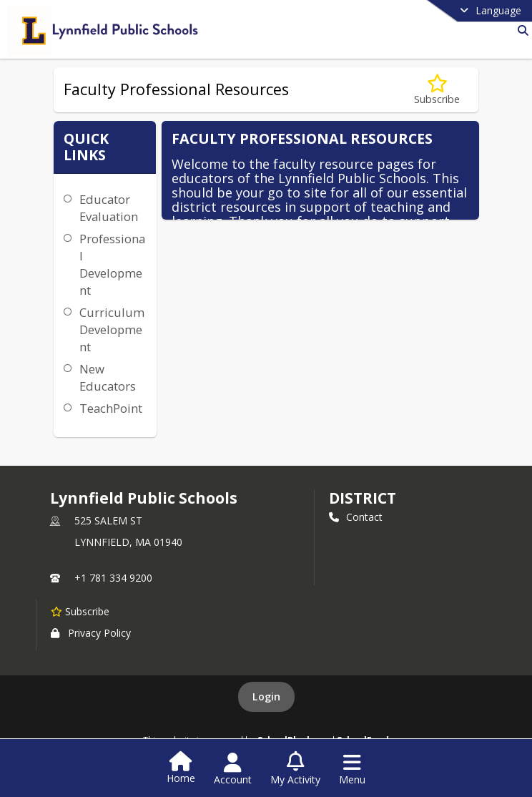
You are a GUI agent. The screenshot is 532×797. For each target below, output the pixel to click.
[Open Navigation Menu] (352, 769)
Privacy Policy (91, 633)
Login (266, 696)
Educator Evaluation (109, 208)
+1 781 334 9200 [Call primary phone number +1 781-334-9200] (113, 578)
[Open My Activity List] (295, 769)
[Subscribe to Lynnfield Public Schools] (80, 611)
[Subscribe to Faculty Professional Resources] (437, 90)
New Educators (108, 377)
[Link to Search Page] (520, 30)
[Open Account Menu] (233, 769)
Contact (356, 517)
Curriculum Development (112, 329)
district (363, 498)
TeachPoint (111, 408)
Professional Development (112, 264)
